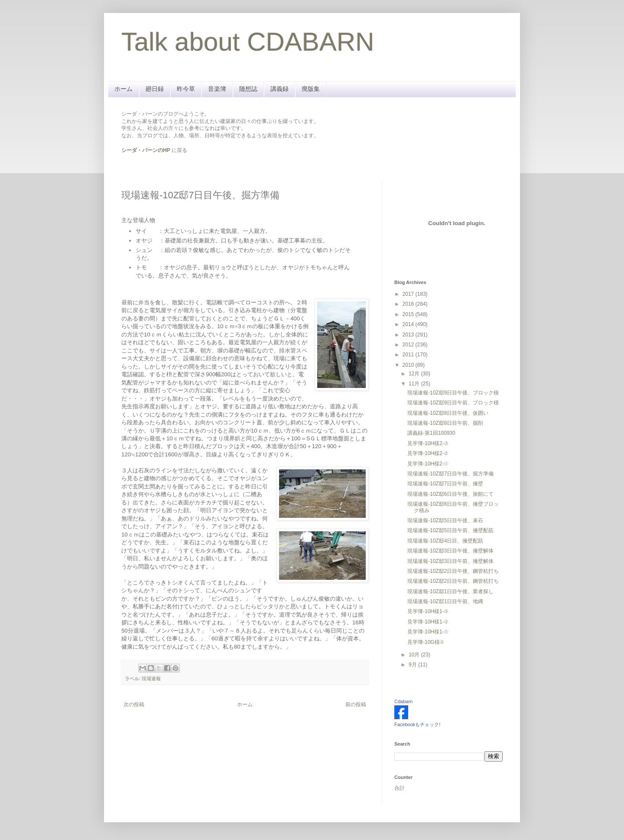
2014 (409, 324)
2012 (409, 345)
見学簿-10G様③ (426, 642)
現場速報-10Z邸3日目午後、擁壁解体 (450, 551)
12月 (415, 374)
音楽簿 (217, 89)
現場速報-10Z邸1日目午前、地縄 (445, 601)
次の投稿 (134, 704)
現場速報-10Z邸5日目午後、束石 (445, 520)
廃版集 (311, 89)
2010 (409, 365)
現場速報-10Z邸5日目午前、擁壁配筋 (450, 530)
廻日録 (155, 89)
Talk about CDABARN (248, 42)
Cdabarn (403, 701)
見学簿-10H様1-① (428, 632)
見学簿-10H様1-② (428, 622)
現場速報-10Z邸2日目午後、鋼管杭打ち (453, 571)
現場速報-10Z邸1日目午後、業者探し (450, 591)
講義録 (279, 89)
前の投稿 (356, 704)
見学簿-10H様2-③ (428, 443)
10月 (415, 655)
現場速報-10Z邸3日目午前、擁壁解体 (450, 561)
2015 (409, 314)
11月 (415, 384)
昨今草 (186, 89)
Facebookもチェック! (417, 724)
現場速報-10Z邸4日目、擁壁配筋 (445, 541)
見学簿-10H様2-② (428, 453)
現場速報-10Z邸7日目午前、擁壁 (445, 484)
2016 (409, 304)
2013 (409, 335)
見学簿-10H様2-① (428, 464)
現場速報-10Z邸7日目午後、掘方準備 (450, 474)
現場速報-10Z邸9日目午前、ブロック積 (453, 403)
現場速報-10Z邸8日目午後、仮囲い (448, 413)
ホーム (123, 89)
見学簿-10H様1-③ (428, 611)
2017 (409, 294)
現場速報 (151, 678)
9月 (413, 665)
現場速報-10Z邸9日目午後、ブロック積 (453, 393)
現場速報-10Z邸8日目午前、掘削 (445, 423)
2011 (409, 355)
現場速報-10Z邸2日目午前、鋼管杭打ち (453, 581)
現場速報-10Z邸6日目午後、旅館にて (450, 494)
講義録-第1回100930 (431, 433)
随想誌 (248, 89)
